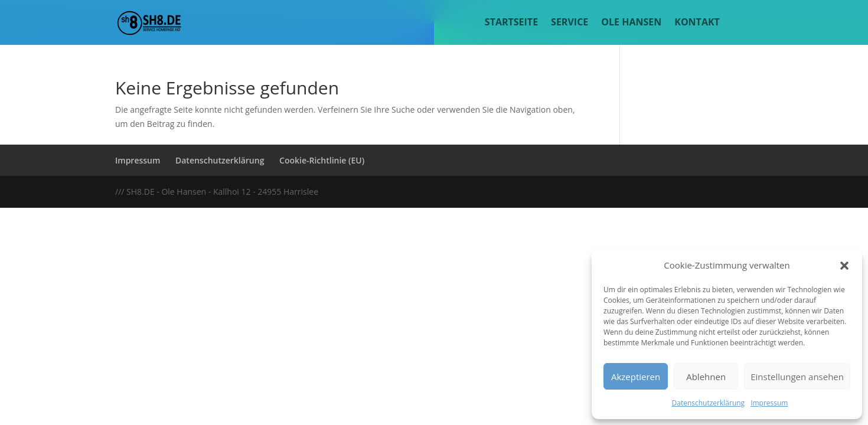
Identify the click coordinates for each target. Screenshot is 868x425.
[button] (844, 266)
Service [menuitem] (570, 23)
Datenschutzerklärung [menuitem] (220, 160)
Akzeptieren (636, 377)
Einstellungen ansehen (797, 377)
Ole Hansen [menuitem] (631, 23)
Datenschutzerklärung (709, 403)
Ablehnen (706, 377)
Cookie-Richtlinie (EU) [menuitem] (322, 160)
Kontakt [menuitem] (697, 23)
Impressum (769, 403)
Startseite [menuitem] (511, 23)
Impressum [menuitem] (138, 160)
